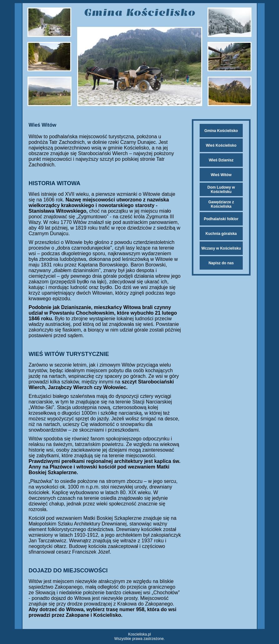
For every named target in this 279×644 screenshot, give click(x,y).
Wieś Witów (221, 175)
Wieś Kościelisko (221, 145)
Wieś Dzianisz (221, 160)
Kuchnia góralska (221, 234)
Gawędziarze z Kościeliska (221, 204)
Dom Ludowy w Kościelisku (221, 190)
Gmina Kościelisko (221, 131)
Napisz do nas (221, 263)
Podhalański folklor (221, 219)
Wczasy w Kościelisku (221, 248)
